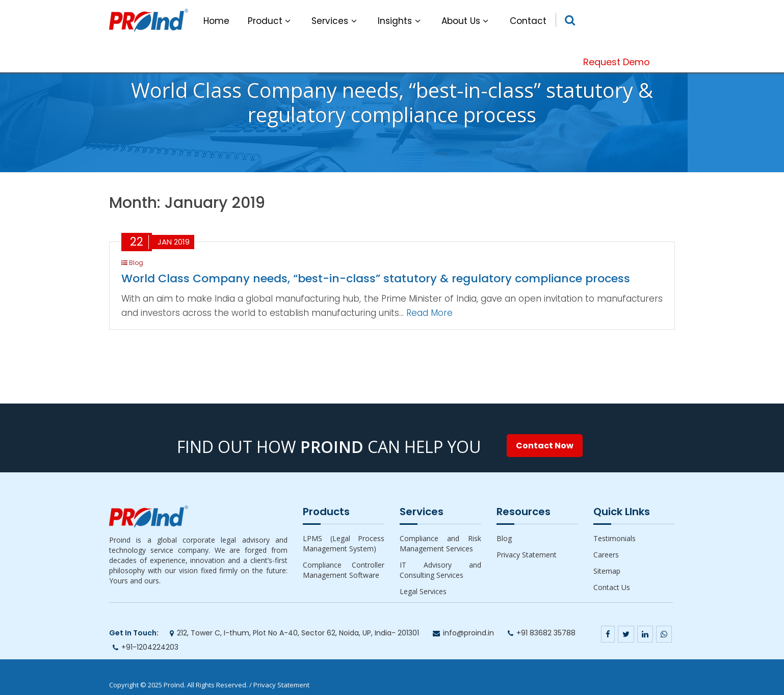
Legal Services (423, 591)
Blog (504, 538)
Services (335, 21)
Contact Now (545, 446)
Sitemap (607, 571)
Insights (400, 21)
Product (271, 21)
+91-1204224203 (150, 647)
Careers (606, 555)
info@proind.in (468, 633)
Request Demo (617, 62)
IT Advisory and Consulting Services (440, 570)
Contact (528, 21)
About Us (466, 21)
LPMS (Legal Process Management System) (344, 543)
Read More (429, 313)
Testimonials (615, 538)
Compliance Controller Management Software (344, 570)
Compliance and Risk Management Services (440, 543)
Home (216, 21)
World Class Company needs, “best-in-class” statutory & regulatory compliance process (376, 278)
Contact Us (612, 587)
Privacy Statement (527, 555)
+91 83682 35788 (546, 633)
